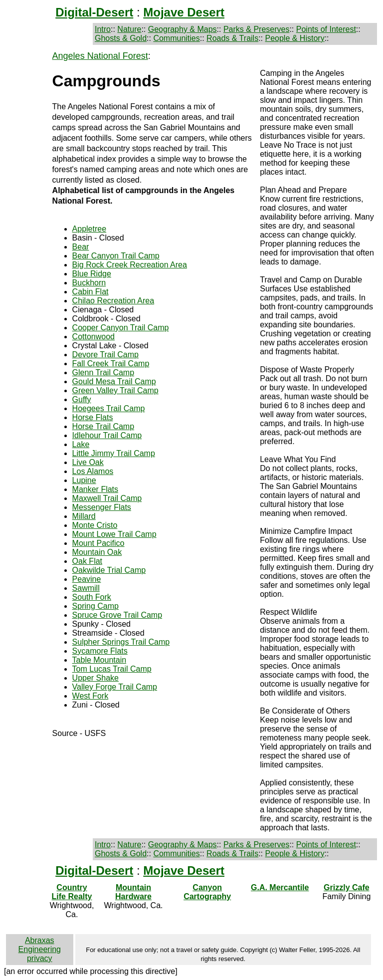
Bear (81, 247)
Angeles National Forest (100, 56)
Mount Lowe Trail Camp (114, 534)
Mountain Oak (97, 552)
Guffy (82, 399)
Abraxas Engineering (40, 945)
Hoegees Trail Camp (109, 408)
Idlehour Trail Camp (107, 435)
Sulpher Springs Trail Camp (121, 642)
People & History (294, 38)
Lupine (84, 480)
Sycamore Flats (100, 651)
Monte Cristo (95, 525)
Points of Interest (326, 29)
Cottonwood (94, 337)
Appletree (90, 229)
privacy (40, 958)
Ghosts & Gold (121, 38)
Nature (129, 29)
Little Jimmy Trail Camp (114, 453)
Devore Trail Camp (105, 355)
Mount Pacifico (98, 543)
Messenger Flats (102, 507)
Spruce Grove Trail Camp (117, 615)
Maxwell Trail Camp (107, 498)
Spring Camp (96, 606)
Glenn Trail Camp (103, 372)
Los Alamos (93, 471)
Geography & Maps (183, 29)
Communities (176, 38)
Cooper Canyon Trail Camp (121, 328)
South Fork (92, 597)
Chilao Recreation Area (113, 301)
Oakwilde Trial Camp (109, 570)
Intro (103, 29)
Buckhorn (89, 283)
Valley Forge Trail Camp (115, 687)
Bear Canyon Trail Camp (116, 256)
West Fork (91, 696)
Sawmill (86, 588)
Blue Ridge (92, 274)
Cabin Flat (91, 292)
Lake (81, 444)
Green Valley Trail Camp (115, 390)
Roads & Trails (232, 38)
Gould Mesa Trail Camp (114, 381)
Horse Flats (93, 417)
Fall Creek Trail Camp (111, 364)
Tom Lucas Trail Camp (112, 669)
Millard (84, 516)
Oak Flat (87, 561)
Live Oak (88, 462)
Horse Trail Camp (103, 426)
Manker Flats (95, 489)
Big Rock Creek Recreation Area (130, 265)
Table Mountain (99, 660)
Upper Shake (96, 678)
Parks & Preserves (256, 29)
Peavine (87, 579)
